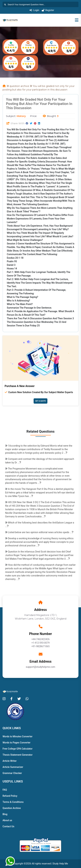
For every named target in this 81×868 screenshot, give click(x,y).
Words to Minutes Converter (17, 736)
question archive (19, 86)
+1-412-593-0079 (40, 643)
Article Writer (10, 761)
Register (48, 10)
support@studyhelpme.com (40, 667)
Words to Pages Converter (17, 743)
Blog (5, 814)
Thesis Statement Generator (18, 755)
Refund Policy (10, 796)
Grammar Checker (12, 773)
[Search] (40, 4)
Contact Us (8, 826)
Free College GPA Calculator (18, 749)
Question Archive (12, 808)
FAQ (5, 790)
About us (7, 820)
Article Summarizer (13, 767)
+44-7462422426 (40, 639)
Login (34, 10)
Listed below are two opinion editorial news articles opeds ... (40, 532)
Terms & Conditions (13, 802)
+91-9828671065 (40, 646)
